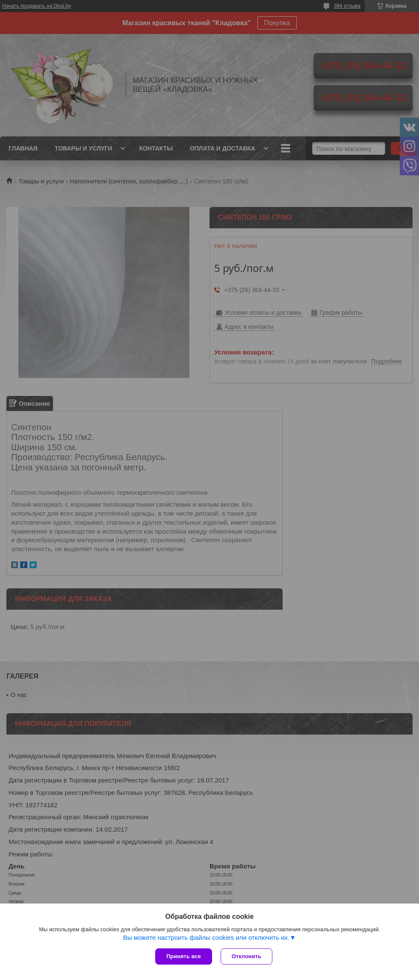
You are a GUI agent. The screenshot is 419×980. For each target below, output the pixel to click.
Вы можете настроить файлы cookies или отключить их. (206, 937)
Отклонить (246, 956)
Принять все (184, 956)
